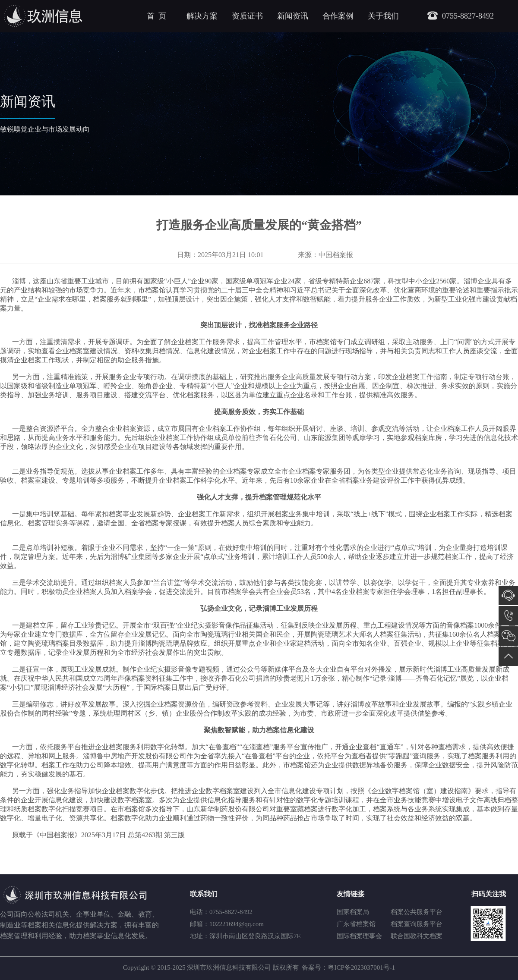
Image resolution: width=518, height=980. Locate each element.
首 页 (156, 16)
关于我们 (383, 16)
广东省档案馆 (356, 924)
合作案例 (338, 16)
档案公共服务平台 (417, 912)
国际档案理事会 (359, 936)
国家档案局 (353, 912)
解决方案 (202, 16)
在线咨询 (508, 595)
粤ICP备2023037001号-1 (361, 967)
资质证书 (247, 16)
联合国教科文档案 (417, 936)
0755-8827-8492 (508, 616)
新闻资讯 (293, 16)
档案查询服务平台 (417, 924)
